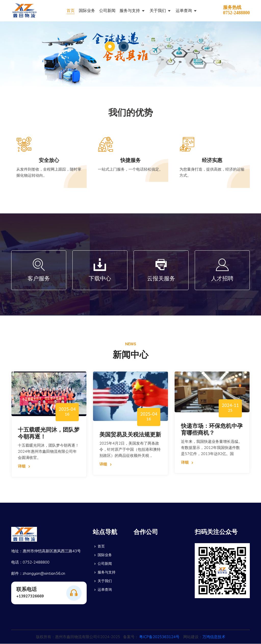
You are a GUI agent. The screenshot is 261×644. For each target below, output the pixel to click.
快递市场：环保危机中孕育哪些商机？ (212, 429)
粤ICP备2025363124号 (159, 637)
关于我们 (158, 10)
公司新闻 (107, 10)
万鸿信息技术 (214, 637)
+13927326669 (30, 596)
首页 (71, 10)
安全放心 (49, 160)
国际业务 (87, 10)
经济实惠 (212, 160)
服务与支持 (130, 10)
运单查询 (184, 10)
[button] (110, 47)
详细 (25, 467)
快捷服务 (130, 160)
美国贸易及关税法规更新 (130, 434)
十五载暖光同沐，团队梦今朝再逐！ (49, 433)
